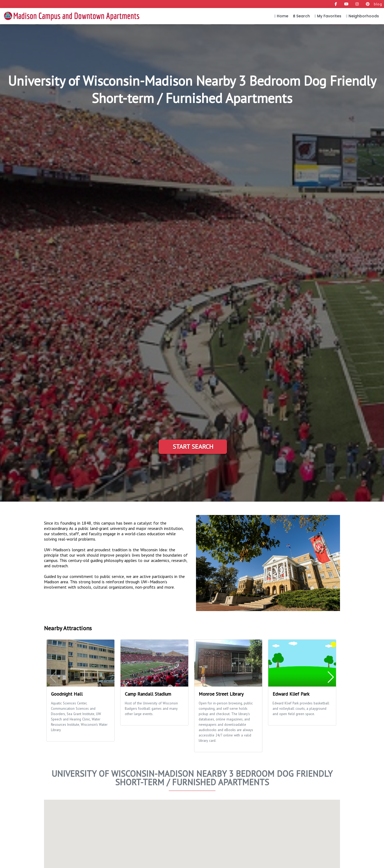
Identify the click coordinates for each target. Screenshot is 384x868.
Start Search (193, 447)
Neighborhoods (363, 16)
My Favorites (328, 16)
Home (281, 16)
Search (301, 16)
